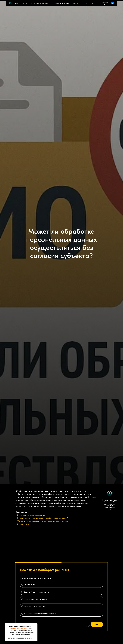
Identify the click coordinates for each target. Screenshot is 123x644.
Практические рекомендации (40, 3)
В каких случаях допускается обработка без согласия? (42, 518)
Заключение (23, 524)
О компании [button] (78, 3)
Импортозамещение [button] (62, 3)
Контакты (89, 3)
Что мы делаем (20, 3)
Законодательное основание (31, 515)
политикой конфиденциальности (20, 628)
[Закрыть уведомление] (36, 625)
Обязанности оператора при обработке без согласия (42, 521)
